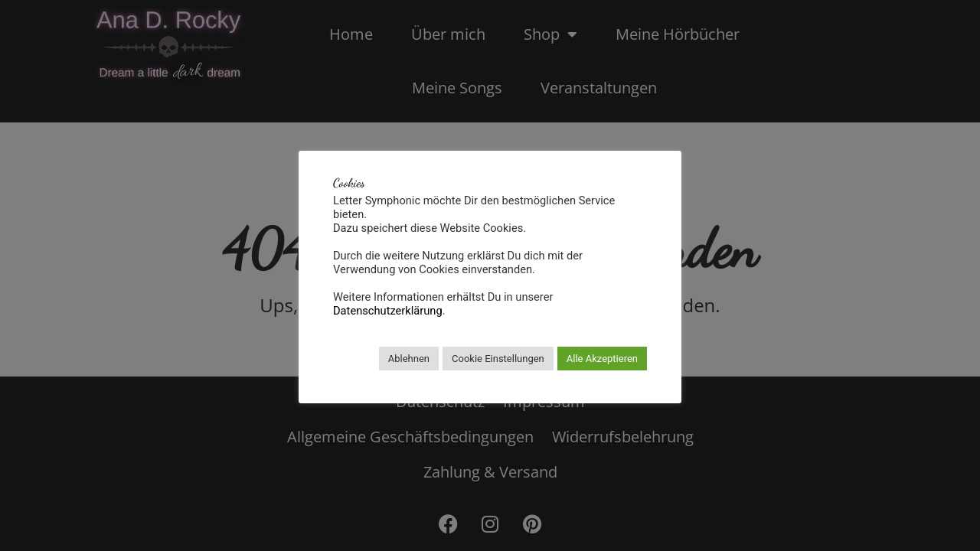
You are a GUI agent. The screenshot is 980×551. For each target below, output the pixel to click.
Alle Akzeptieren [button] (602, 359)
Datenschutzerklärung (388, 311)
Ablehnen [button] (409, 359)
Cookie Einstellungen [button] (498, 359)
